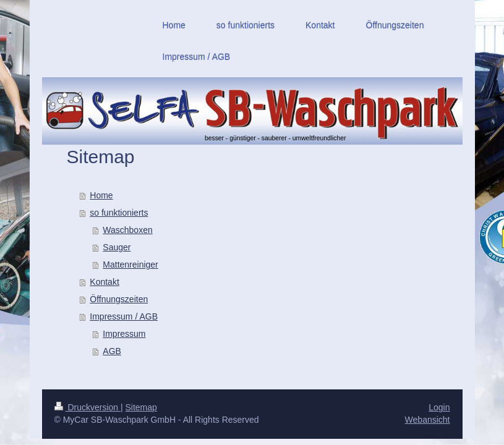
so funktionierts (119, 213)
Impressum (124, 334)
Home (101, 195)
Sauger (117, 247)
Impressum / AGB (124, 316)
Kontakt (104, 282)
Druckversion (88, 407)
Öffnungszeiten (119, 299)
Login (439, 407)
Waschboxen (127, 230)
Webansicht (428, 420)
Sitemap (141, 407)
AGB (112, 351)
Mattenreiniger (130, 265)
